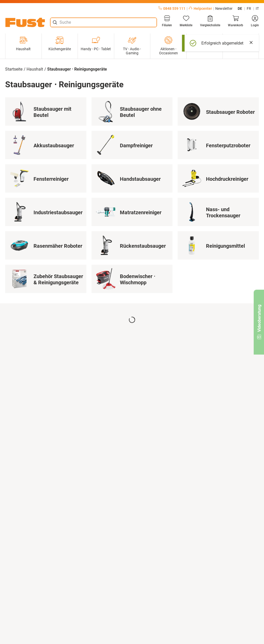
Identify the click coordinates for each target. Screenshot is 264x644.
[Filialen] (167, 21)
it (257, 8)
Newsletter (224, 8)
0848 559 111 (172, 8)
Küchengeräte (60, 44)
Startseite (14, 69)
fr (249, 8)
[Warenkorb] (236, 21)
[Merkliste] (186, 21)
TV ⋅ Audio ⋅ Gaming (132, 46)
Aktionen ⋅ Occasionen (168, 46)
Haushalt (23, 44)
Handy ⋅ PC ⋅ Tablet (96, 44)
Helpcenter (200, 8)
